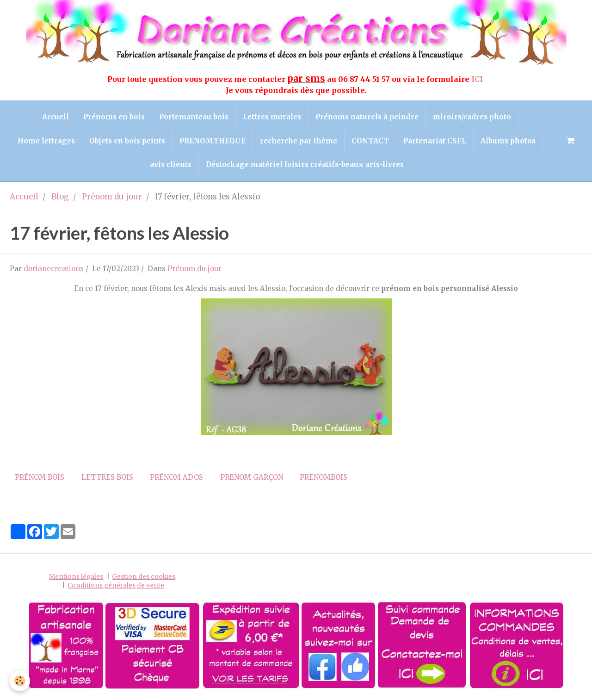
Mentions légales (76, 577)
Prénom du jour (112, 197)
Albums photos (508, 141)
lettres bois (107, 477)
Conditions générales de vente (116, 585)
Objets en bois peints (127, 141)
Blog (60, 197)
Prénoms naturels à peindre (367, 117)
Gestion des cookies (144, 577)
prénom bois (40, 477)
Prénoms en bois (114, 117)
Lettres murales (272, 117)
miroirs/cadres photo (472, 117)
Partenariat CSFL (435, 141)
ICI (478, 79)
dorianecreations (54, 269)
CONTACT (370, 141)
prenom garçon (252, 477)
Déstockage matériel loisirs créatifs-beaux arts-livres (305, 164)
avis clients (171, 164)
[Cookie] (20, 681)
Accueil (55, 117)
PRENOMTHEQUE (213, 141)
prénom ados (176, 477)
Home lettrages (46, 141)
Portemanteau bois (194, 117)
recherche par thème (299, 141)
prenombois (324, 477)
